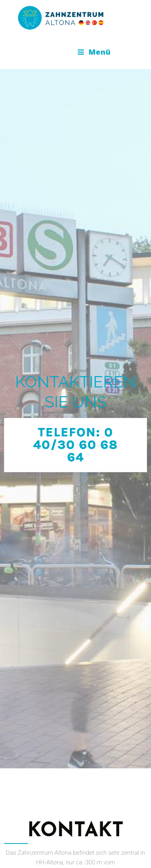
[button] (75, 410)
